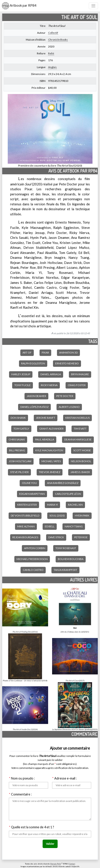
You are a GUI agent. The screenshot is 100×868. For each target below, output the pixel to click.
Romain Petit (56, 864)
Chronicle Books (58, 40)
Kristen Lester (27, 505)
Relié (51, 53)
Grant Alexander (51, 429)
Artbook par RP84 (19, 6)
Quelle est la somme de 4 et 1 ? (31, 827)
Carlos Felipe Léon (68, 494)
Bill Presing (17, 450)
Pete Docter (65, 396)
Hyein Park (82, 515)
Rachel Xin (75, 505)
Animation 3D (68, 353)
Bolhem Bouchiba (71, 559)
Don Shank (18, 418)
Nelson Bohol (81, 461)
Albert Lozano (69, 407)
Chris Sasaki (17, 439)
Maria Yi (52, 505)
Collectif (53, 33)
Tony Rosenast (66, 548)
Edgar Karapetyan (32, 494)
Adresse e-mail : (64, 778)
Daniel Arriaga (51, 374)
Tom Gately (21, 429)
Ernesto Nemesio (67, 363)
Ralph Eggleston (33, 363)
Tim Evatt (80, 429)
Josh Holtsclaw (20, 461)
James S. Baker (80, 472)
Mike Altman (26, 526)
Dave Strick (56, 537)
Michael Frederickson (32, 559)
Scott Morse (82, 450)
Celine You (29, 483)
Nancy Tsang (74, 526)
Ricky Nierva (49, 385)
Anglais (52, 67)
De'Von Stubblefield (25, 515)
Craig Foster (77, 385)
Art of (27, 353)
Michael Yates (51, 461)
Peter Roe (81, 537)
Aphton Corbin (35, 548)
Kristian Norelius (77, 418)
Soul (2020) (57, 515)
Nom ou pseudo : (22, 778)
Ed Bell (50, 526)
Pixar (45, 353)
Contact (72, 864)
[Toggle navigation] (93, 6)
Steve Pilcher (19, 472)
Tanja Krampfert (65, 570)
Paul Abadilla (45, 439)
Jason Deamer (36, 396)
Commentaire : (20, 794)
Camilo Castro (33, 570)
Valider (50, 844)
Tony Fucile (23, 385)
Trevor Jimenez (50, 472)
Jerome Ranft (46, 418)
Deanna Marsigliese (78, 439)
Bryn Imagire (80, 374)
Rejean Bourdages (25, 537)
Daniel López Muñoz (34, 407)
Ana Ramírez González (63, 483)
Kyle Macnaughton (49, 450)
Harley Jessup (21, 374)
